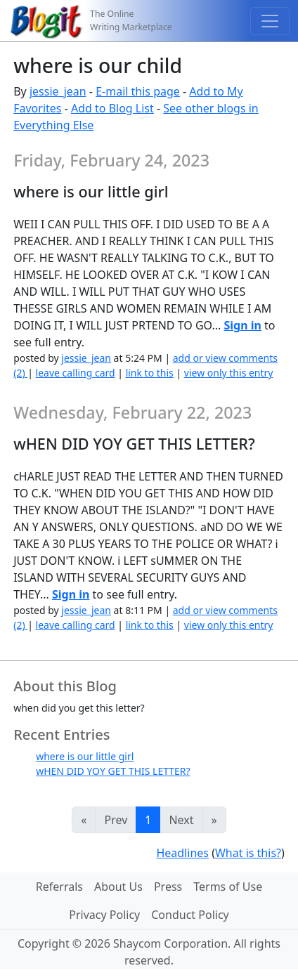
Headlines (182, 853)
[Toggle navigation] (270, 21)
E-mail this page (138, 91)
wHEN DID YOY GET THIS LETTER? (113, 771)
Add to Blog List (112, 108)
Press (168, 887)
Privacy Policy (104, 915)
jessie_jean (58, 91)
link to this (150, 373)
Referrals (59, 887)
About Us (118, 887)
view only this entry (229, 373)
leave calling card (76, 373)
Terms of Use (228, 887)
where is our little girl (85, 756)
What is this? (248, 853)
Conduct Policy (190, 915)
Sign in (242, 325)
